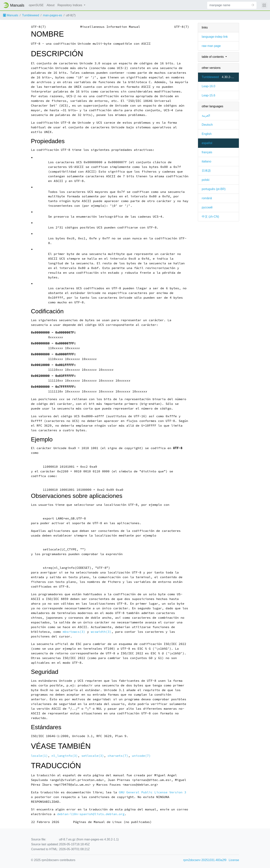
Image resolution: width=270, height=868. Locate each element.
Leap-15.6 (208, 95)
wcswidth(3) (101, 632)
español (207, 143)
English (207, 134)
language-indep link (215, 37)
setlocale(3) (93, 756)
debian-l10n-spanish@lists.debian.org (91, 814)
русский (207, 207)
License (234, 860)
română (207, 198)
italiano (207, 161)
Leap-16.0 (208, 86)
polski (206, 180)
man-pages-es (52, 15)
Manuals (11, 15)
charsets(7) (118, 756)
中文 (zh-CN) (210, 217)
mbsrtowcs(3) (74, 632)
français (207, 152)
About (51, 5)
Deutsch (207, 125)
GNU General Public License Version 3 (153, 792)
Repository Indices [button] (70, 5)
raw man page (211, 46)
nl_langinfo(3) (65, 756)
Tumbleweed (30, 15)
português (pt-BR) (214, 189)
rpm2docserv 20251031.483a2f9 (205, 860)
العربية (206, 115)
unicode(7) (141, 756)
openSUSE (36, 5)
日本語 (206, 171)
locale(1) (39, 756)
